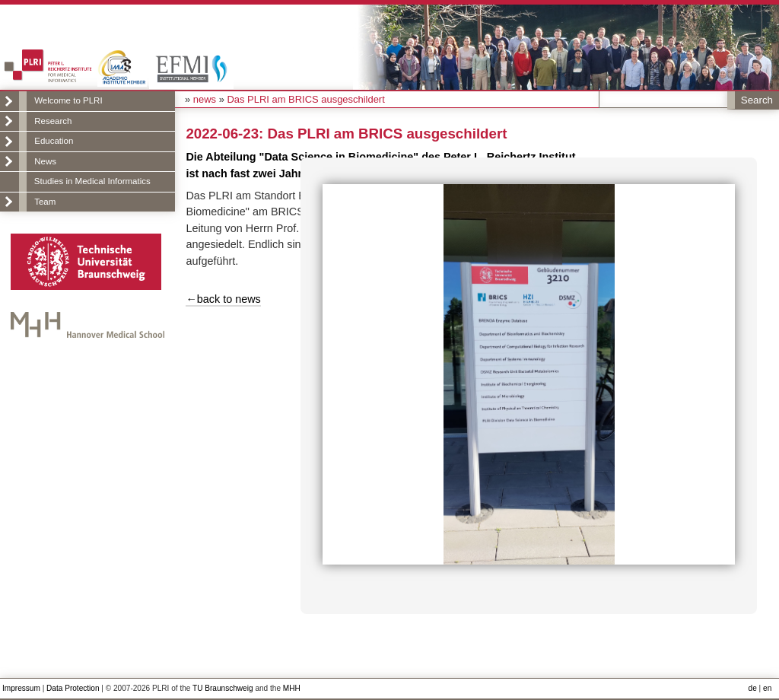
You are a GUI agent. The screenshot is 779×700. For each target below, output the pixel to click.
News (45, 161)
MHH (292, 688)
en (767, 688)
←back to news (223, 299)
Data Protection (73, 688)
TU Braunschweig (223, 688)
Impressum (21, 688)
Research (53, 121)
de (753, 688)
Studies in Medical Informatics (92, 181)
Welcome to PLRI (68, 100)
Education (54, 141)
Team (45, 202)
